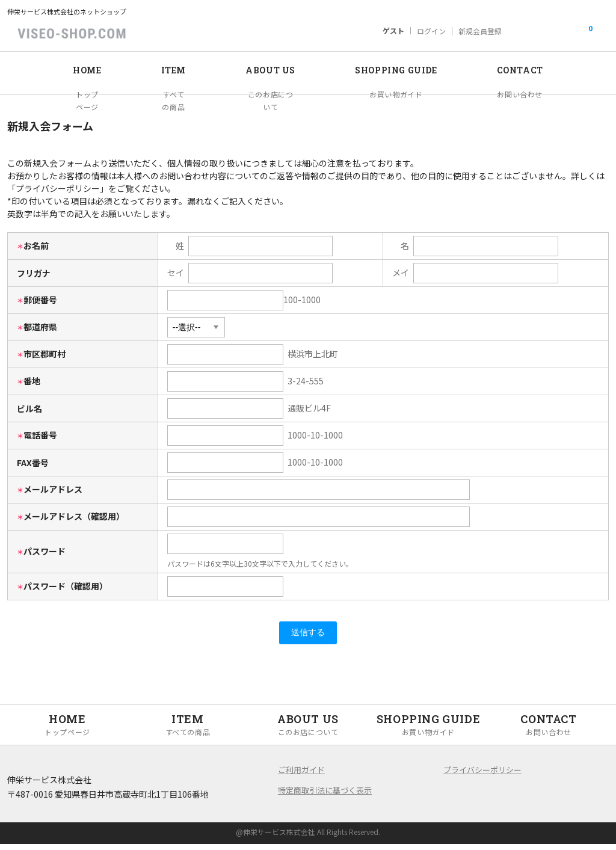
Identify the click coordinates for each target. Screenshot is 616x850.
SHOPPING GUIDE (402, 69)
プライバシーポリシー (482, 776)
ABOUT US (263, 69)
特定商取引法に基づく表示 (325, 796)
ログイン (431, 31)
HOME (67, 69)
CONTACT (539, 69)
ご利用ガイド (301, 776)
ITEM (159, 69)
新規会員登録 (480, 31)
